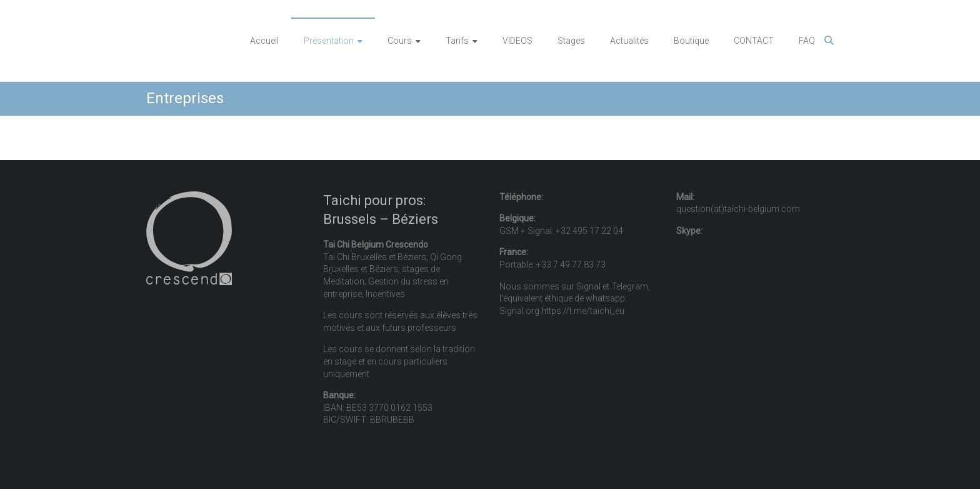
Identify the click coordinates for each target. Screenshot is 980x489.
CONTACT (754, 41)
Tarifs (457, 41)
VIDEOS (517, 41)
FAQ (807, 41)
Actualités (629, 41)
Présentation (329, 41)
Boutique (691, 41)
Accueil (264, 41)
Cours (400, 41)
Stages (571, 41)
